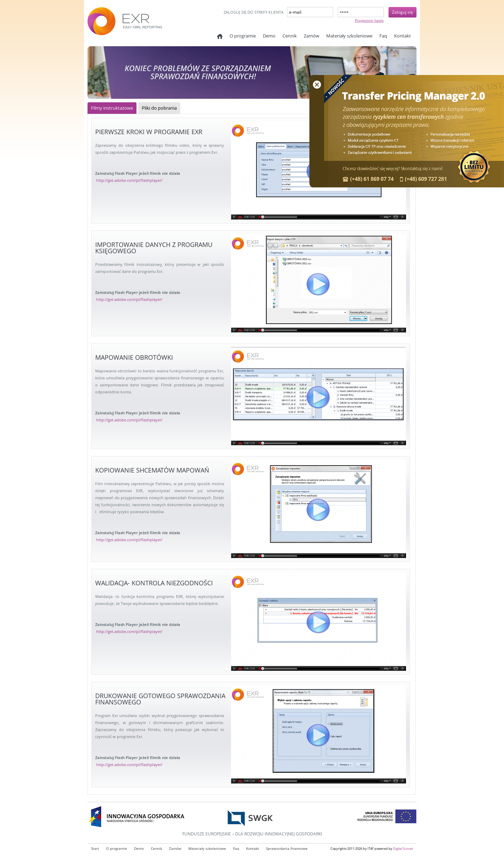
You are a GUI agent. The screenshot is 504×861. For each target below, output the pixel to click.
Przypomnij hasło (369, 20)
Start (220, 36)
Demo (269, 36)
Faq (383, 36)
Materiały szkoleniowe (349, 36)
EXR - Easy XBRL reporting (140, 25)
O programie (243, 36)
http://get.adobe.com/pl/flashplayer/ (129, 180)
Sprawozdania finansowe (287, 849)
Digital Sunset (403, 849)
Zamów (311, 36)
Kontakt (402, 36)
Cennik (290, 36)
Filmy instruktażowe (112, 108)
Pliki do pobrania (159, 108)
